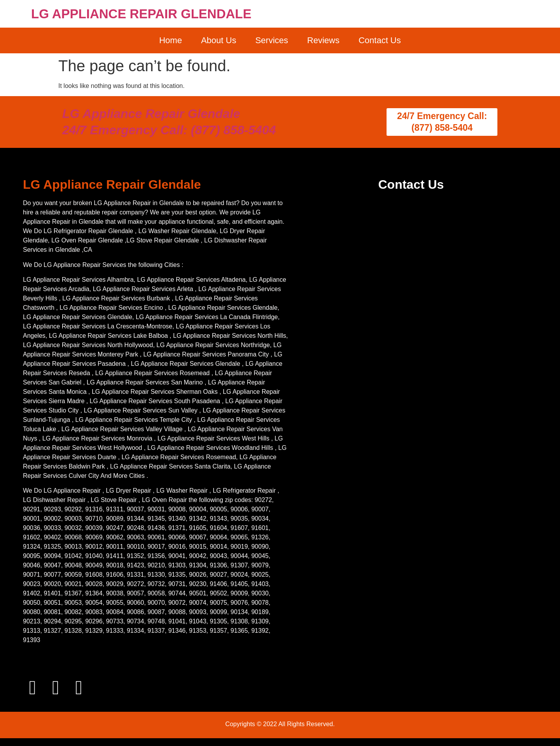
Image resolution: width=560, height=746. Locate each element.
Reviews (323, 40)
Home (171, 40)
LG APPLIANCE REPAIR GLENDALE (141, 14)
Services (271, 40)
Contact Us (380, 40)
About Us (219, 40)
